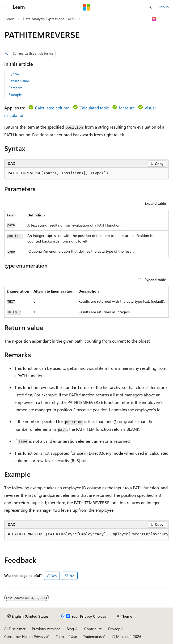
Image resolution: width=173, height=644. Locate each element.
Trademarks (92, 636)
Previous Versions (46, 629)
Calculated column (52, 108)
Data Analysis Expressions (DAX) (49, 19)
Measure (127, 108)
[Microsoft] (87, 7)
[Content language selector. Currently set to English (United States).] (29, 616)
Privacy (114, 629)
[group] (86, 535)
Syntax (14, 74)
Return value (19, 81)
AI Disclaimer (15, 629)
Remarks (15, 88)
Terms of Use (66, 636)
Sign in (163, 7)
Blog (70, 629)
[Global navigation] (5, 7)
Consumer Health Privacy (25, 636)
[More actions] (164, 19)
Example (15, 95)
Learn (10, 19)
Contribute (93, 629)
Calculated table (94, 108)
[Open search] (150, 7)
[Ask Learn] (154, 19)
